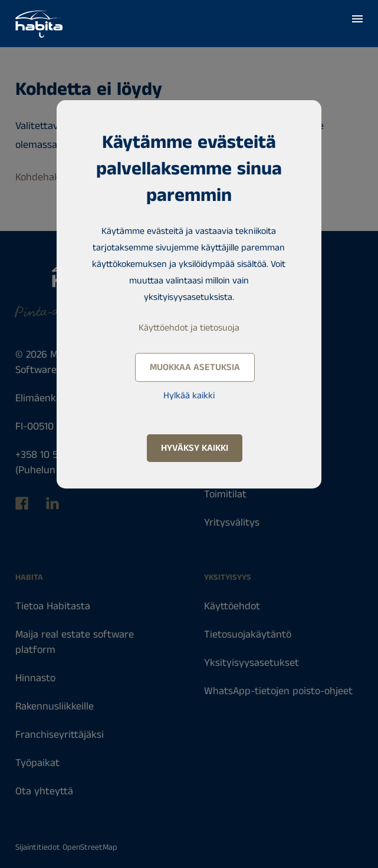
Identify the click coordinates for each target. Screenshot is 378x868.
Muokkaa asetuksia (195, 367)
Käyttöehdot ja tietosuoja (189, 328)
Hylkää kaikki (189, 396)
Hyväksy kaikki (195, 448)
